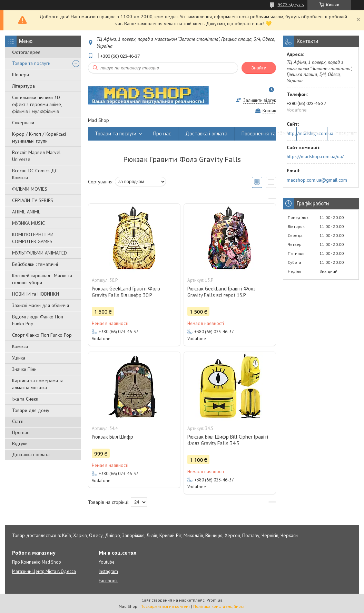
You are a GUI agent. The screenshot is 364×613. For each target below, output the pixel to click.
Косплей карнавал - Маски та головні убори (42, 279)
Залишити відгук (260, 100)
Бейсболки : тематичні (35, 264)
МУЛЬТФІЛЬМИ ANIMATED (40, 253)
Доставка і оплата (31, 454)
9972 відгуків (291, 5)
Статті (18, 421)
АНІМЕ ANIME (26, 212)
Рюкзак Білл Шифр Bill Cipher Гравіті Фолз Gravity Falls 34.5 (228, 440)
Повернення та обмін (265, 133)
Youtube (107, 562)
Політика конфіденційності (219, 606)
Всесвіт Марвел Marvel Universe (36, 156)
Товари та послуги (31, 63)
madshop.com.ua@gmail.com (317, 180)
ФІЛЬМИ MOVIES (30, 189)
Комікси (20, 346)
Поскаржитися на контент (165, 606)
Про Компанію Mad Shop (37, 562)
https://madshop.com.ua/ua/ (315, 156)
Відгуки (20, 443)
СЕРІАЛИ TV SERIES (33, 200)
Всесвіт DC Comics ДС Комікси (35, 174)
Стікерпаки (23, 123)
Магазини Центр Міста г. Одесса (44, 571)
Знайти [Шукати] (259, 68)
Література (23, 86)
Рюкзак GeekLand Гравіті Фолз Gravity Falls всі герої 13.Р (222, 292)
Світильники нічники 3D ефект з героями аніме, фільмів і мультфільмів (37, 104)
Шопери (21, 75)
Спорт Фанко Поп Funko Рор (42, 335)
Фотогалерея (26, 52)
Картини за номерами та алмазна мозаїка (38, 384)
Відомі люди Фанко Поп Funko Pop (38, 320)
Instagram (346, 133)
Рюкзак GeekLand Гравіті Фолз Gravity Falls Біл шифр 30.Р (126, 292)
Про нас (21, 432)
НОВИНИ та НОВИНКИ (36, 294)
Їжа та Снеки (25, 399)
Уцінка (19, 358)
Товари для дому (31, 410)
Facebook (108, 581)
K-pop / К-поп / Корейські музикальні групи (39, 137)
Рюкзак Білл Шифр (112, 437)
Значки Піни (24, 369)
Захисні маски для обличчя (41, 305)
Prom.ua (215, 600)
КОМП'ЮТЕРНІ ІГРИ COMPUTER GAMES (33, 238)
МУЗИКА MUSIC (28, 223)
